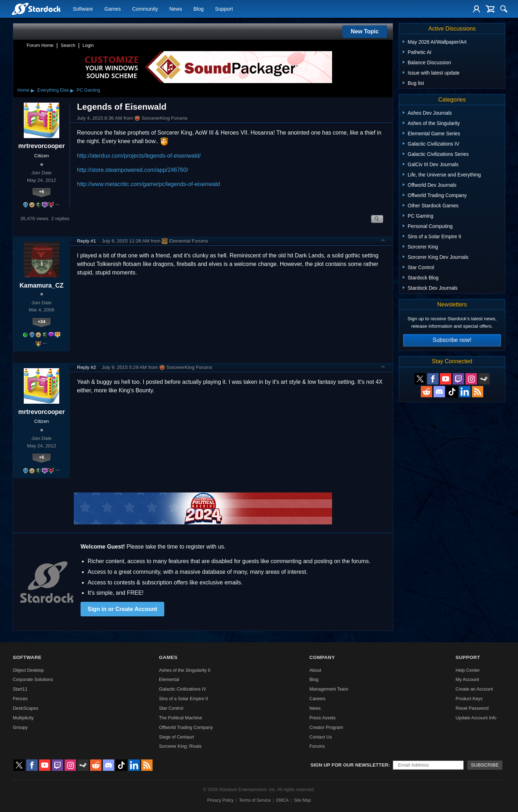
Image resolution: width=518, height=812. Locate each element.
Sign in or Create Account (122, 609)
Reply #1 (87, 241)
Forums (317, 746)
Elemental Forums (185, 241)
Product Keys (469, 699)
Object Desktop (28, 670)
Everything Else (53, 90)
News (176, 9)
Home (23, 90)
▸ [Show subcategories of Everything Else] (72, 90)
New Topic (365, 31)
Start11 (20, 689)
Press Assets (323, 718)
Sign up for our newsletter (349, 765)
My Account (467, 679)
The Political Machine (181, 718)
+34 (42, 321)
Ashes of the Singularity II (185, 670)
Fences (20, 699)
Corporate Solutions (33, 679)
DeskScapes (26, 708)
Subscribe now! (452, 340)
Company (322, 657)
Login (88, 45)
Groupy (20, 727)
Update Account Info (476, 718)
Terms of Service (255, 800)
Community (145, 9)
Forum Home (40, 45)
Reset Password (472, 708)
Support (224, 9)
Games (112, 9)
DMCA (282, 800)
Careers (318, 699)
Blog (199, 9)
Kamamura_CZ (42, 285)
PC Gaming (88, 90)
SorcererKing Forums (161, 118)
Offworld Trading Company (186, 727)
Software (83, 9)
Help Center (468, 670)
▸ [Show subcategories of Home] (33, 90)
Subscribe (485, 765)
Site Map (302, 800)
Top (383, 241)
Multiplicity (23, 718)
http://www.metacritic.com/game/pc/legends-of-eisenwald (148, 184)
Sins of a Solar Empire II (183, 699)
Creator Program (326, 727)
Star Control (171, 708)
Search (68, 45)
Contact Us (321, 737)
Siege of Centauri (177, 737)
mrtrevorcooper (41, 146)
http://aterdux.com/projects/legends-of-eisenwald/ (139, 156)
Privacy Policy (221, 800)
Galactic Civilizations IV (183, 689)
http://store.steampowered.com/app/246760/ (133, 170)
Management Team (329, 689)
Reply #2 (87, 367)
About (315, 670)
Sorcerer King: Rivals (180, 746)
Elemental (169, 679)
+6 (42, 192)
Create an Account (474, 689)
